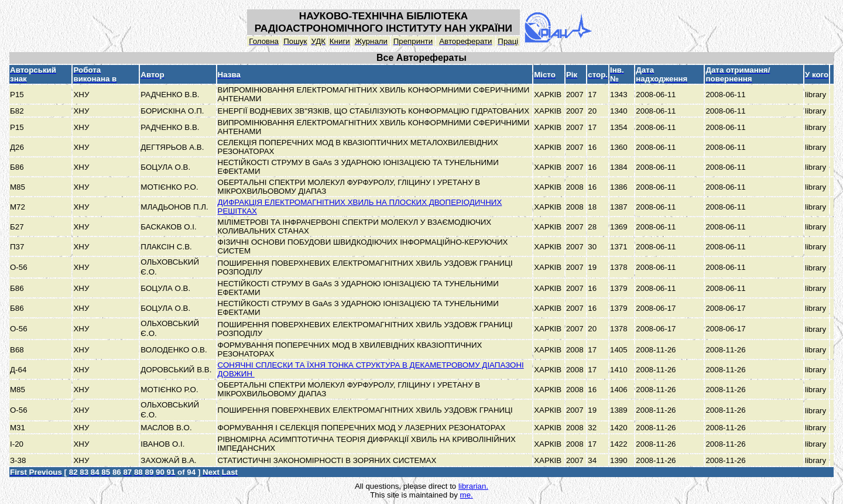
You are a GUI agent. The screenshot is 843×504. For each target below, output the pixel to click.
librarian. (473, 486)
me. (467, 495)
